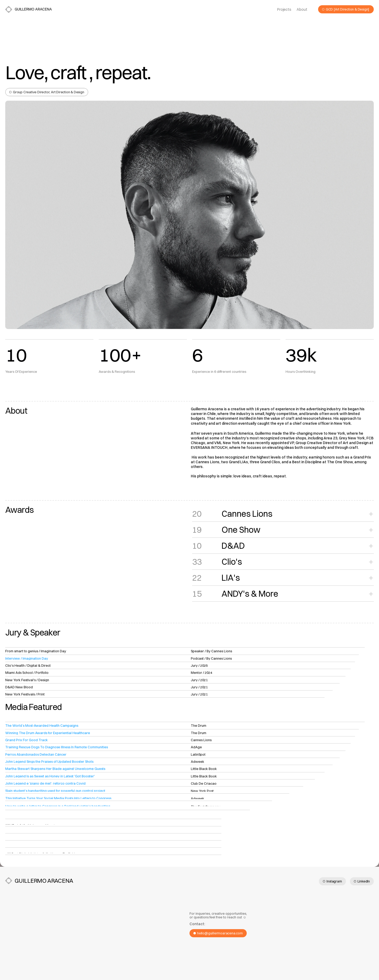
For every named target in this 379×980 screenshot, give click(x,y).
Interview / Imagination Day (27, 660)
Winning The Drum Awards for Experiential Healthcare (48, 734)
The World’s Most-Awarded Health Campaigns (42, 726)
